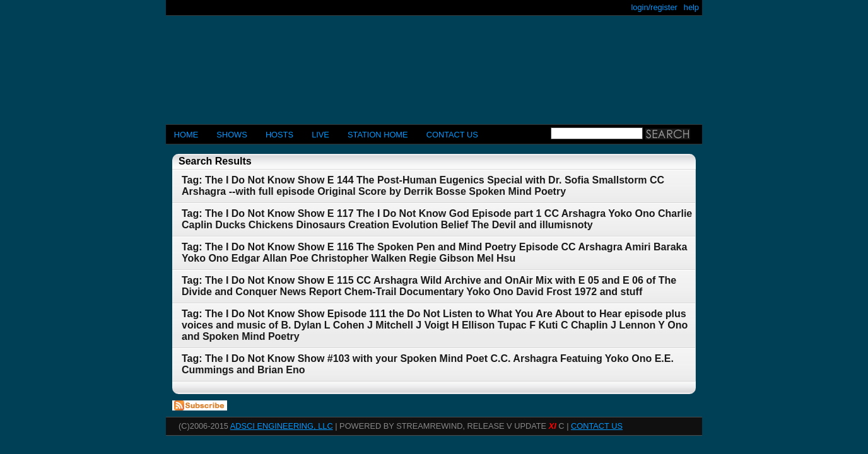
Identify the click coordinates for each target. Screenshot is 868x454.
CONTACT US (452, 135)
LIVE (320, 135)
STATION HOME (378, 135)
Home (186, 135)
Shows (232, 135)
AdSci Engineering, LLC (282, 426)
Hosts (279, 135)
